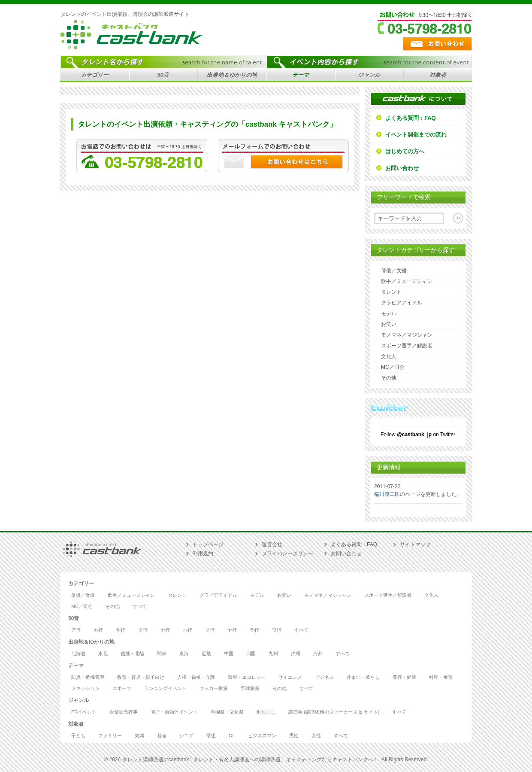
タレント (391, 292)
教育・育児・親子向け (141, 677)
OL (232, 736)
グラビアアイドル (402, 303)
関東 (162, 654)
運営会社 (272, 544)
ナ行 (165, 630)
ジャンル (368, 76)
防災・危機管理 (88, 677)
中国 (229, 654)
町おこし (266, 712)
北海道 (78, 654)
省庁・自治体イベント (174, 712)
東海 (184, 654)
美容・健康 (404, 677)
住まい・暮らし (363, 677)
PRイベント (84, 712)
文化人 (389, 356)
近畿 (206, 654)
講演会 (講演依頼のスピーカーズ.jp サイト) (334, 712)
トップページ (208, 544)
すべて (140, 606)
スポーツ (122, 688)
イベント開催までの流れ (416, 135)
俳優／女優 (394, 271)
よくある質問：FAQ (411, 118)
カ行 (98, 630)
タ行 (143, 630)
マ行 (210, 630)
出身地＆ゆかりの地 (231, 76)
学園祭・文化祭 (227, 712)
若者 (162, 736)
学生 (211, 736)
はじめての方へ (405, 151)
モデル (389, 313)
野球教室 (250, 688)
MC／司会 (393, 367)
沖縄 (296, 654)
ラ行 (254, 630)
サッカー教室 (214, 688)
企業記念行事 (124, 712)
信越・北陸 (132, 654)
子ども (78, 736)
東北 (103, 654)
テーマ (299, 76)
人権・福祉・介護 (196, 677)
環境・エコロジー (247, 677)
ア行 (76, 630)
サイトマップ (415, 544)
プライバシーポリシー (287, 553)
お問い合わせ (402, 168)
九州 (273, 654)
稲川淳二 (384, 494)
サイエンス (290, 677)
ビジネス (324, 677)
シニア (186, 736)
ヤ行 (232, 630)
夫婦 (139, 736)
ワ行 (277, 630)
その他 (389, 378)
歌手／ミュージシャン (407, 281)
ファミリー (110, 736)
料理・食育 (441, 677)
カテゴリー (93, 76)
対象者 (437, 76)
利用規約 (203, 553)
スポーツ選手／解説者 (407, 346)
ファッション (85, 688)
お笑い (389, 324)
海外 (318, 654)
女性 (316, 736)
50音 (162, 76)
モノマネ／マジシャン (407, 335)
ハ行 (187, 630)
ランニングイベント (165, 688)
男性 (294, 736)
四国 (251, 654)
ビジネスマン (262, 736)
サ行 (121, 630)
